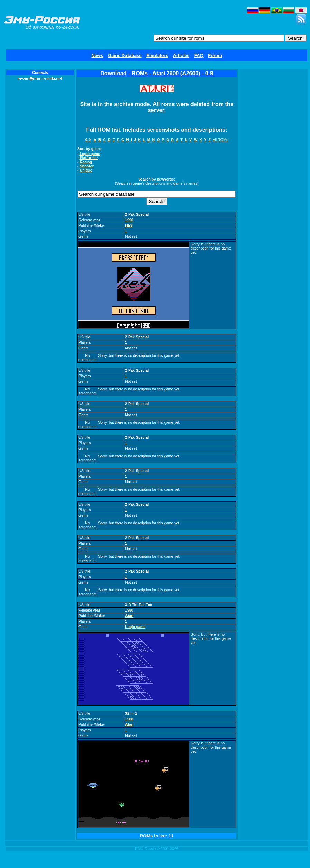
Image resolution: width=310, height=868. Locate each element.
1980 (129, 610)
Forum (215, 55)
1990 (129, 220)
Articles (181, 55)
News (97, 55)
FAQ (199, 55)
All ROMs (220, 140)
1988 (129, 719)
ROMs (140, 73)
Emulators (157, 55)
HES (129, 225)
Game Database (125, 55)
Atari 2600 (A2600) (176, 73)
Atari (129, 616)
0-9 (209, 73)
